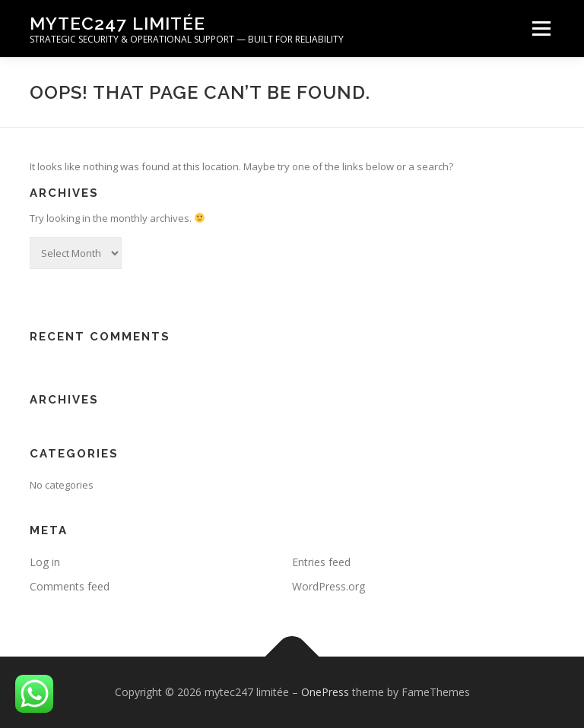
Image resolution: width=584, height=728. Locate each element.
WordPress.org (328, 586)
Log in (45, 562)
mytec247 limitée (117, 23)
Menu (541, 28)
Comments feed (70, 586)
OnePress (325, 692)
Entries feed (321, 562)
